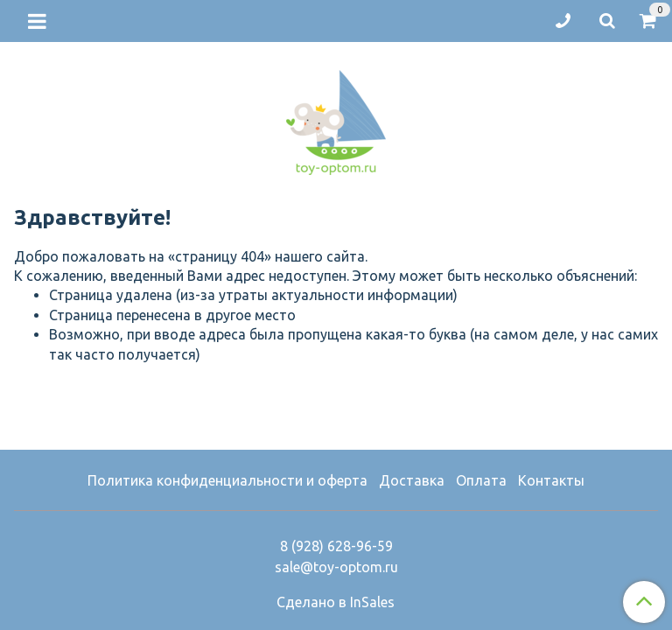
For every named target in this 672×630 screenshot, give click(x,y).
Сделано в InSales (336, 602)
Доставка (412, 480)
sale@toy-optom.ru (336, 567)
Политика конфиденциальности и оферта (227, 480)
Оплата (481, 480)
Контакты (551, 480)
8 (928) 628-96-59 (336, 546)
